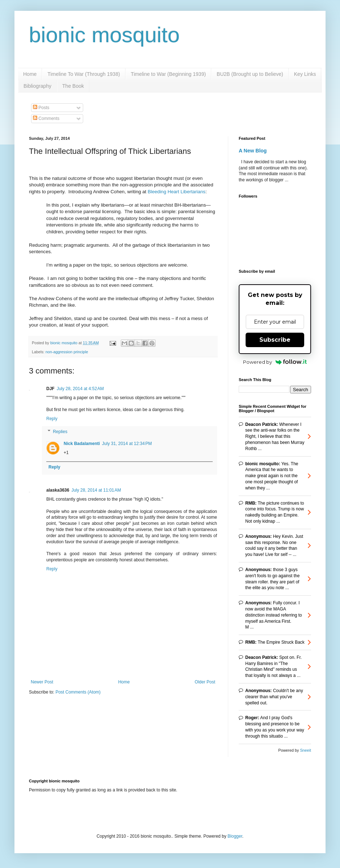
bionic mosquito (104, 35)
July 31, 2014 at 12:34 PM (127, 444)
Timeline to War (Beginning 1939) (169, 74)
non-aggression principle (67, 352)
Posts (41, 108)
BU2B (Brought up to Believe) (250, 74)
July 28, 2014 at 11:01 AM (96, 490)
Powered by (275, 362)
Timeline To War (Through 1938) (84, 74)
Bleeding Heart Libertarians (177, 192)
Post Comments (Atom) (78, 692)
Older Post (205, 682)
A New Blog (253, 151)
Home (30, 74)
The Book (73, 86)
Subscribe (275, 340)
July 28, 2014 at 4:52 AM (80, 389)
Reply (52, 419)
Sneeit (305, 750)
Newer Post (42, 682)
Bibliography (37, 86)
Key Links (305, 74)
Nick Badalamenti (82, 444)
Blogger (235, 836)
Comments (46, 118)
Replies (60, 432)
